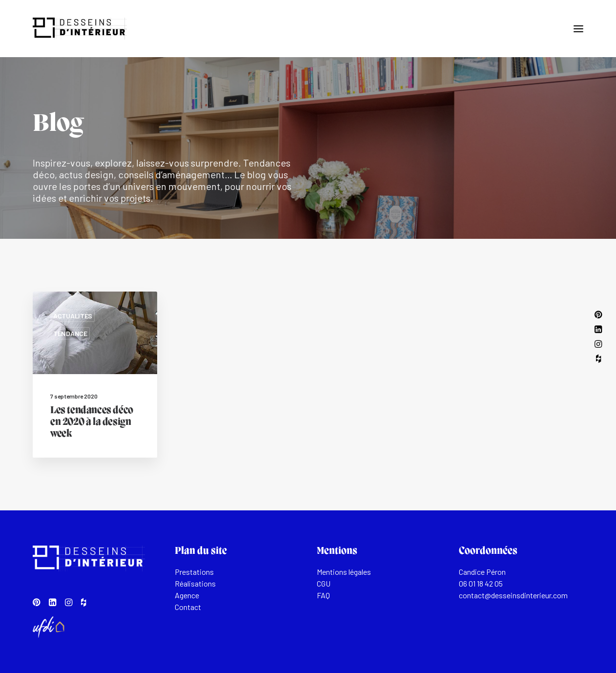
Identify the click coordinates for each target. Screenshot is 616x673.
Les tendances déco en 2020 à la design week (92, 422)
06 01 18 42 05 (481, 583)
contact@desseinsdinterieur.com (513, 595)
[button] (578, 29)
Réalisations (195, 583)
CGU (324, 583)
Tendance (70, 333)
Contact (188, 607)
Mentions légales (344, 572)
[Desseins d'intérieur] (80, 29)
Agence (187, 595)
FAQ (323, 595)
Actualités (73, 316)
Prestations (194, 572)
